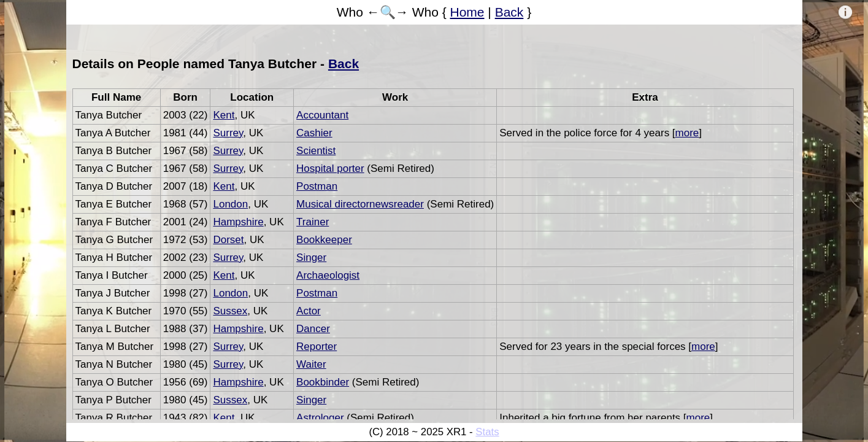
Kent (224, 115)
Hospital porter (330, 169)
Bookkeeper (324, 240)
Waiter (311, 364)
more (687, 133)
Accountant (322, 115)
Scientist (316, 151)
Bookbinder (323, 382)
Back (509, 12)
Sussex (230, 311)
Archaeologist (328, 275)
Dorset (228, 240)
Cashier (314, 133)
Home (467, 12)
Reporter (317, 347)
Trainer (313, 222)
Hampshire (238, 222)
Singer (311, 258)
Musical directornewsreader (360, 204)
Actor (309, 311)
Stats (487, 432)
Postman (317, 186)
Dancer (313, 329)
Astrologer (320, 418)
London (230, 204)
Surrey (228, 133)
